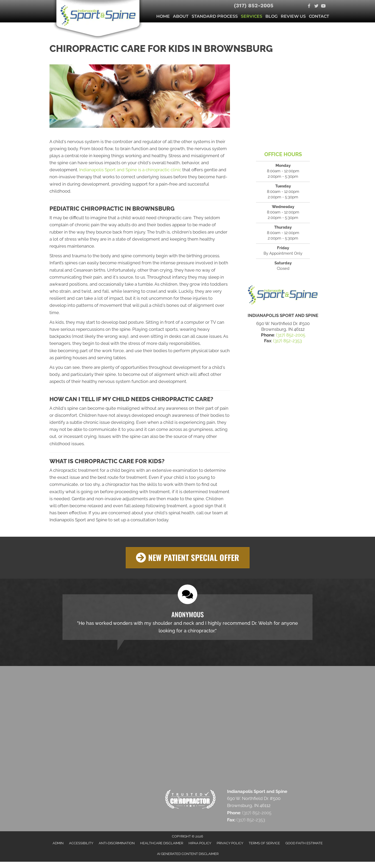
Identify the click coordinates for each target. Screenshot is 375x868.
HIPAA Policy (200, 843)
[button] (188, 558)
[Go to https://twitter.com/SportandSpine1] (316, 6)
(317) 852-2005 (254, 5)
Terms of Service (264, 843)
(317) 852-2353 (287, 341)
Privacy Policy (230, 843)
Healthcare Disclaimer (162, 843)
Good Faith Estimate (304, 843)
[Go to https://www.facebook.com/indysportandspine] (309, 6)
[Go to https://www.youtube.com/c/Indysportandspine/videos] (323, 6)
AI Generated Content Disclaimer (188, 854)
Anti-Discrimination (117, 843)
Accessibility (81, 843)
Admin (58, 843)
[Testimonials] (187, 617)
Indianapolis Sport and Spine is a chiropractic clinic (130, 170)
